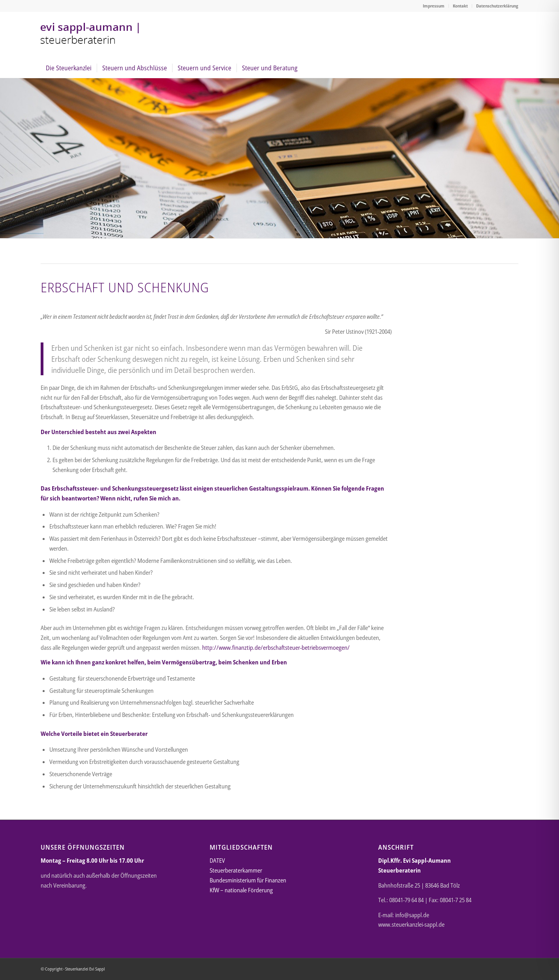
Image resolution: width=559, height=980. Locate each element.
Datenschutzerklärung (497, 6)
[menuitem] (434, 6)
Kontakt (460, 6)
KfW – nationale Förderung (241, 890)
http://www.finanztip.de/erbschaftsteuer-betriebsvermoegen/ (276, 647)
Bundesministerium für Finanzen (248, 880)
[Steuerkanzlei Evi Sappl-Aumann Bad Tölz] (91, 35)
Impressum (434, 6)
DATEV (217, 860)
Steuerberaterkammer (236, 870)
